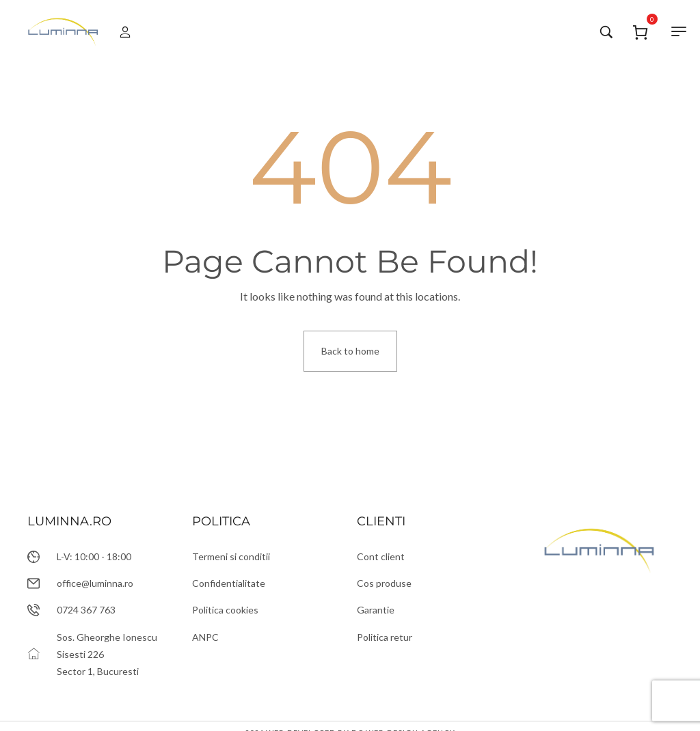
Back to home (350, 351)
